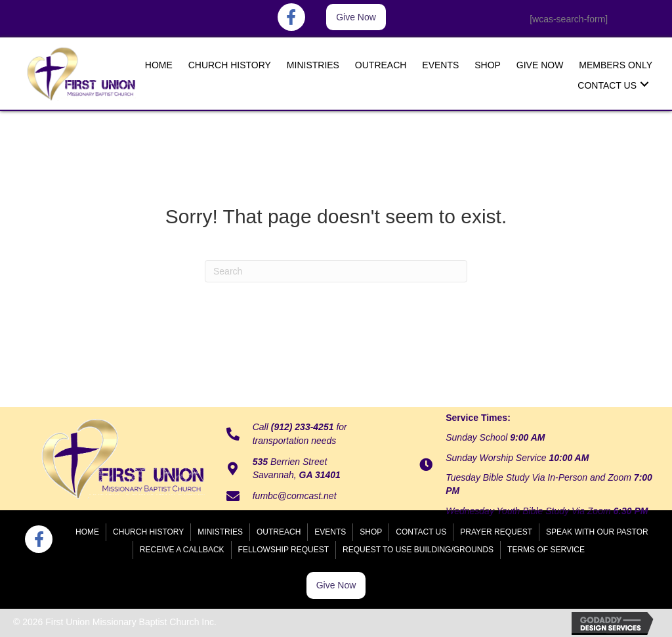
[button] (356, 17)
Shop (371, 532)
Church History (148, 532)
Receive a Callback (182, 550)
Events (330, 532)
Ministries (220, 532)
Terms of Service (546, 550)
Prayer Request (496, 532)
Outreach (279, 532)
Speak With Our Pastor (597, 532)
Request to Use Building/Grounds (418, 550)
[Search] (336, 271)
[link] (159, 64)
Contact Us (421, 532)
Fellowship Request (283, 550)
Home (87, 532)
